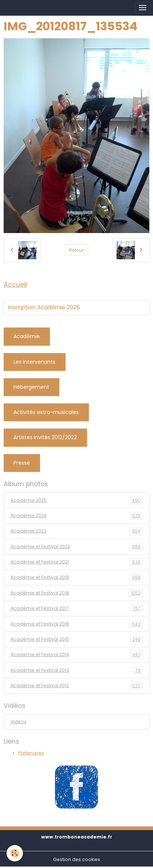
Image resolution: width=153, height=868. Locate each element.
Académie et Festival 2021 (77, 562)
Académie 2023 (77, 531)
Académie (27, 336)
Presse (22, 463)
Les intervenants (34, 362)
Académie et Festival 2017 (77, 608)
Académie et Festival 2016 (77, 624)
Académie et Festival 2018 (77, 593)
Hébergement (31, 387)
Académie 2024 (77, 516)
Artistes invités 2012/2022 (45, 437)
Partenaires (31, 753)
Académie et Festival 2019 (77, 577)
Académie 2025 (77, 500)
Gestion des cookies (77, 859)
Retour (76, 250)
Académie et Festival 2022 (77, 547)
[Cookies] (15, 853)
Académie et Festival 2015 (77, 639)
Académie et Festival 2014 (77, 655)
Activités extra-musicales (46, 412)
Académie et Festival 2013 (77, 670)
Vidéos (19, 722)
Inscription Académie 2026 (44, 307)
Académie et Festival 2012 (77, 686)
